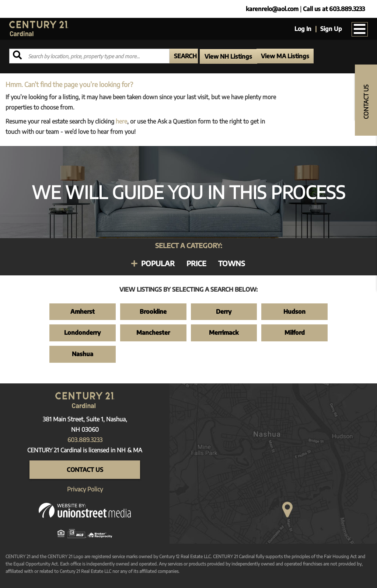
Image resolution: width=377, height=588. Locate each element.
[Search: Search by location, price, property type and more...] (89, 56)
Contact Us (85, 470)
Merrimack (224, 333)
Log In (303, 29)
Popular (158, 263)
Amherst (83, 312)
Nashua (83, 354)
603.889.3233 (85, 440)
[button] (184, 56)
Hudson (294, 312)
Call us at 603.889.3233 (334, 9)
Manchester (153, 333)
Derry (224, 312)
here (121, 121)
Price (196, 263)
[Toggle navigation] (360, 29)
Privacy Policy (85, 489)
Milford (295, 333)
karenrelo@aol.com (272, 9)
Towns (232, 263)
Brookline (153, 312)
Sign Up (331, 29)
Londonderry (82, 333)
